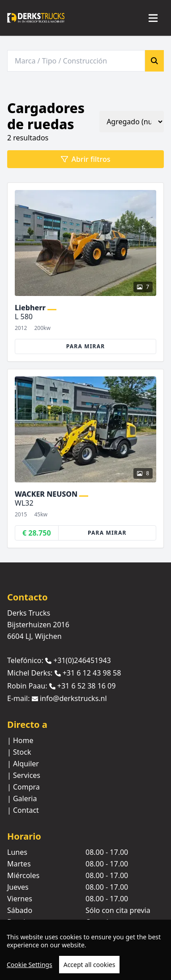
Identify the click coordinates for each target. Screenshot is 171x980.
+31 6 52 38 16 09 (87, 686)
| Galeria (22, 798)
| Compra (24, 787)
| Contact (23, 810)
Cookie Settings (30, 965)
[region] (85, 950)
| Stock (19, 752)
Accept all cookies (90, 965)
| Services (24, 775)
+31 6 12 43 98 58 (92, 673)
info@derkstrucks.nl (73, 698)
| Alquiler (23, 764)
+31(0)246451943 (82, 660)
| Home (20, 740)
